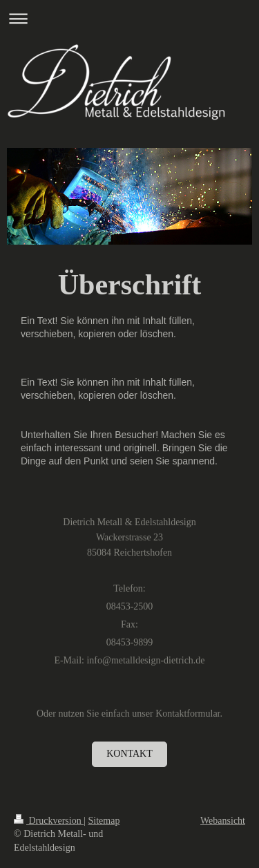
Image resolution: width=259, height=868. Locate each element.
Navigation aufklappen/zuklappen (129, 18)
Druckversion (49, 821)
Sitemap (104, 821)
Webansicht (223, 821)
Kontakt (129, 754)
